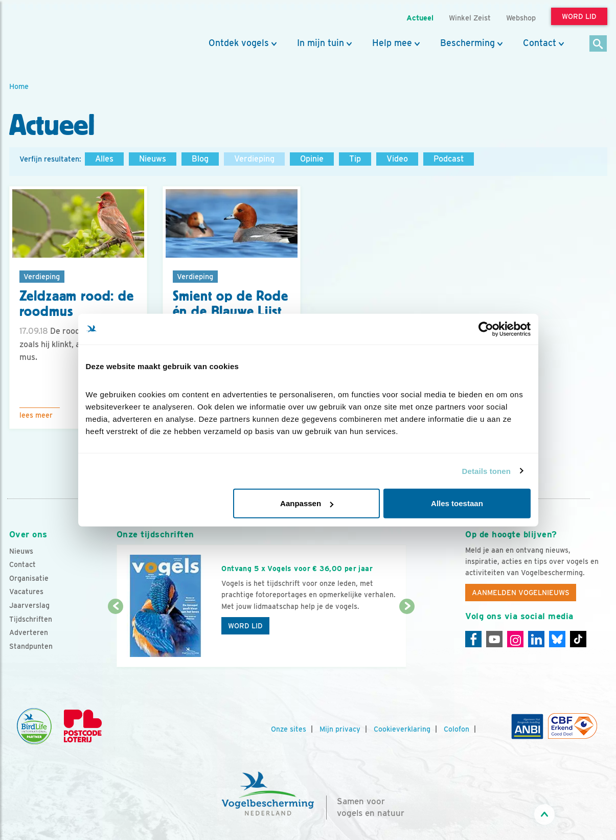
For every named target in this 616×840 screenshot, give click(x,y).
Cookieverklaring (402, 729)
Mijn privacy (340, 729)
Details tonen (486, 471)
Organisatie (29, 578)
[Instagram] (515, 639)
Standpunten (31, 646)
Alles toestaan (457, 503)
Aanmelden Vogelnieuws (521, 593)
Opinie (312, 159)
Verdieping (254, 159)
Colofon (457, 729)
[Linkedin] (536, 639)
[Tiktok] (578, 639)
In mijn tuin (321, 43)
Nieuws (153, 159)
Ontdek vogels (239, 43)
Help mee (392, 43)
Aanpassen (307, 503)
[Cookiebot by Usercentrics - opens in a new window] (486, 329)
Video (397, 159)
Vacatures (26, 592)
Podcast (449, 159)
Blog (200, 159)
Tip (355, 159)
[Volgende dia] (407, 638)
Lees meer (36, 415)
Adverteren (29, 632)
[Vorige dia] (116, 638)
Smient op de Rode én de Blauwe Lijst (231, 304)
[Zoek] (598, 44)
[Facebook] (473, 639)
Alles (104, 159)
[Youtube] (494, 639)
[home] (55, 32)
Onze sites (289, 729)
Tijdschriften (31, 619)
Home (19, 86)
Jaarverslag (29, 605)
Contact (540, 43)
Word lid (245, 626)
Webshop (521, 18)
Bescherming (467, 43)
